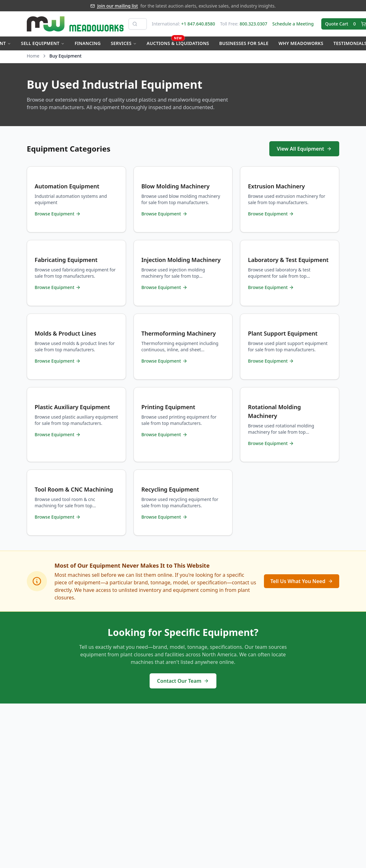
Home (33, 56)
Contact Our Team (183, 681)
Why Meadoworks (301, 43)
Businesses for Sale (244, 43)
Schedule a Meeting (293, 24)
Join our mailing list (118, 6)
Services (124, 43)
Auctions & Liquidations (178, 41)
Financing (88, 43)
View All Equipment (304, 149)
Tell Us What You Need (302, 581)
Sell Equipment (43, 43)
